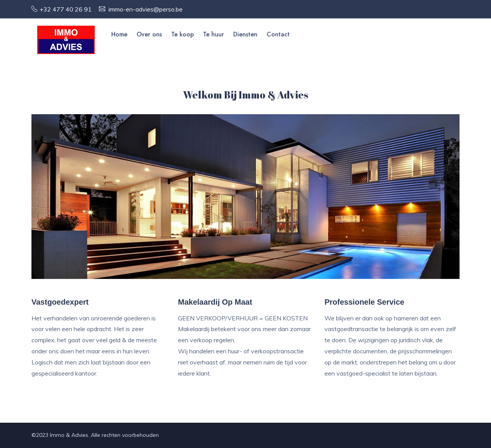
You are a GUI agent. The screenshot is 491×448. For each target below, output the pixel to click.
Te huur (213, 34)
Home (119, 34)
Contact (278, 34)
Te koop (182, 34)
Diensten (245, 34)
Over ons (149, 34)
